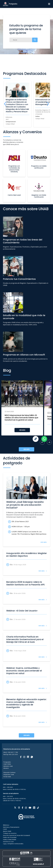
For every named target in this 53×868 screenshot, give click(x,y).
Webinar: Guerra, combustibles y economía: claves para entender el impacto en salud (24, 671)
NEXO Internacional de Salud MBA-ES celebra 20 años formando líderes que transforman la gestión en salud (21, 418)
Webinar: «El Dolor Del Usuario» (22, 611)
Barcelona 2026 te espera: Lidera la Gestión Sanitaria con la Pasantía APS (25, 583)
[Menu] (49, 4)
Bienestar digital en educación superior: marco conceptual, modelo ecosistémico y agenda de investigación (26, 703)
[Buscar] (23, 40)
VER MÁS (22, 430)
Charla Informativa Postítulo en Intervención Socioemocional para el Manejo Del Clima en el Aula (25, 639)
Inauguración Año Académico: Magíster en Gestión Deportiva (27, 555)
